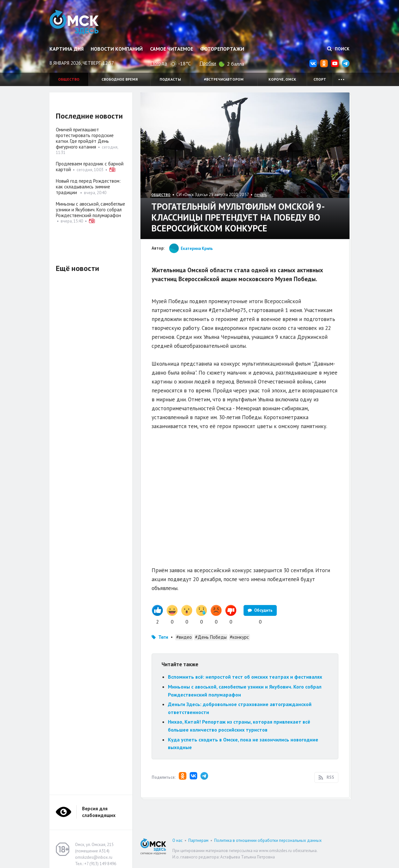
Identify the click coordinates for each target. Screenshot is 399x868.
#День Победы (211, 637)
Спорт (320, 79)
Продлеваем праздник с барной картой (90, 167)
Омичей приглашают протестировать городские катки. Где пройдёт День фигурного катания (85, 138)
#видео (184, 637)
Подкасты (170, 79)
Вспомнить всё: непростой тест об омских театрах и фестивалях (245, 677)
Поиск (338, 49)
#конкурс (239, 637)
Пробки (208, 63)
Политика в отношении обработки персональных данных (268, 840)
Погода (159, 63)
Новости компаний (117, 49)
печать (261, 195)
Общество (69, 79)
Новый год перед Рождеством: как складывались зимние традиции (88, 187)
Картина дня (67, 49)
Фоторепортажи (222, 49)
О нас (177, 840)
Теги (163, 637)
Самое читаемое (172, 49)
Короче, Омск (282, 79)
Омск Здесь (76, 23)
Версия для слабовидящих (99, 812)
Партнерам (198, 840)
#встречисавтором (224, 79)
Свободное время (120, 79)
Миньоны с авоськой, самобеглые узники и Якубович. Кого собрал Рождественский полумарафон (90, 210)
